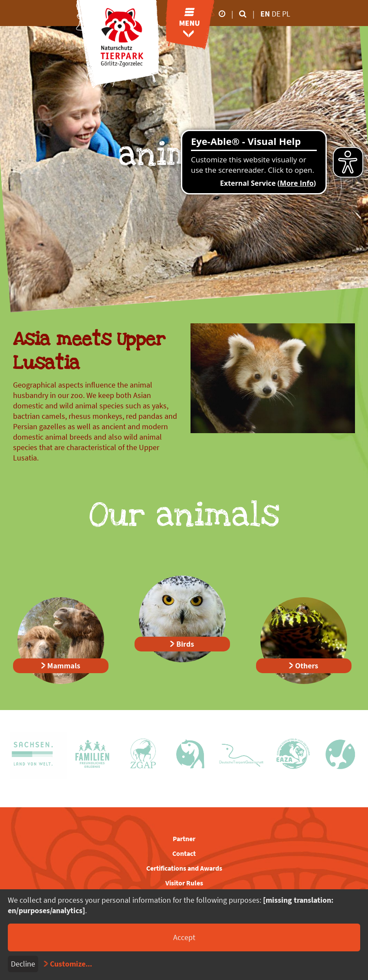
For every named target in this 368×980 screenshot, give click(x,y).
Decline (23, 964)
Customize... (71, 964)
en (265, 14)
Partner (184, 839)
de (277, 14)
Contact (184, 853)
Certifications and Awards (184, 868)
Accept (184, 937)
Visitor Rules (184, 883)
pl (286, 14)
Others (307, 666)
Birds (185, 644)
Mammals (64, 666)
